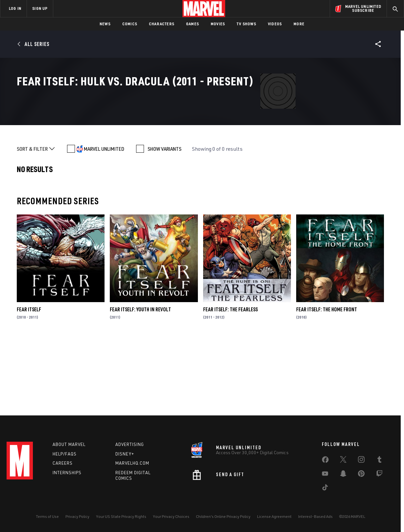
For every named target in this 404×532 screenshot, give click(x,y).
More (299, 24)
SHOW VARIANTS (165, 222)
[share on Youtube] (325, 475)
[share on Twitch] (379, 475)
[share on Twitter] (343, 461)
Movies (218, 24)
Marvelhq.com (132, 463)
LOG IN (15, 8)
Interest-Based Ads (315, 516)
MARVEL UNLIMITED (104, 222)
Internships (67, 473)
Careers (63, 463)
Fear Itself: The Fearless (230, 383)
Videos (275, 24)
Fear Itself (29, 383)
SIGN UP (40, 8)
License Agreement (274, 516)
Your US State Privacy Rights (121, 516)
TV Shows (246, 24)
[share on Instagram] (361, 461)
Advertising (130, 444)
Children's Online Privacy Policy (223, 516)
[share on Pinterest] (361, 475)
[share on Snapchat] (343, 475)
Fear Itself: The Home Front (327, 383)
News (105, 24)
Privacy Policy (77, 516)
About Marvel (69, 444)
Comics (130, 24)
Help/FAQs (65, 454)
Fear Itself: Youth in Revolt (140, 383)
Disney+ (125, 454)
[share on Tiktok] (325, 489)
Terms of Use (47, 516)
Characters (162, 24)
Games (192, 24)
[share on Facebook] (325, 461)
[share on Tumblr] (379, 461)
